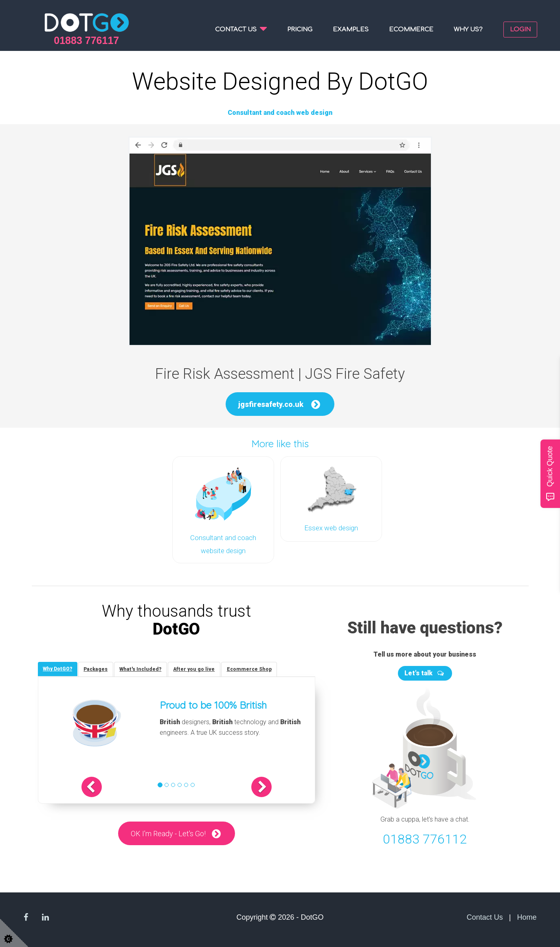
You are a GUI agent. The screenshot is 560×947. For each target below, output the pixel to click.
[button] (103, 786)
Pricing (300, 30)
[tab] (59, 667)
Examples (351, 30)
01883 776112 (425, 837)
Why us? (468, 30)
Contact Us (485, 915)
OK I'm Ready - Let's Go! (168, 832)
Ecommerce (411, 30)
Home (527, 915)
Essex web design (331, 527)
